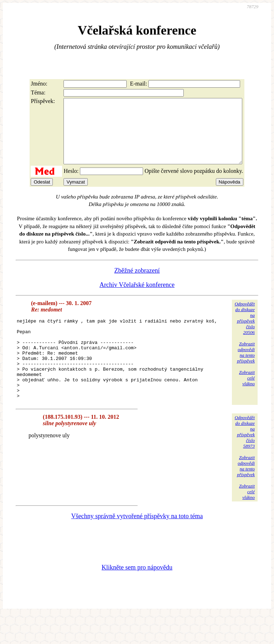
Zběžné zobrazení (137, 283)
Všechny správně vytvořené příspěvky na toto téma (137, 545)
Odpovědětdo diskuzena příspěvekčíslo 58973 (245, 461)
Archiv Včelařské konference (137, 298)
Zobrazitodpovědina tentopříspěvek (246, 365)
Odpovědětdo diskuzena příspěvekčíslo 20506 (245, 331)
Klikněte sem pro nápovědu (137, 596)
